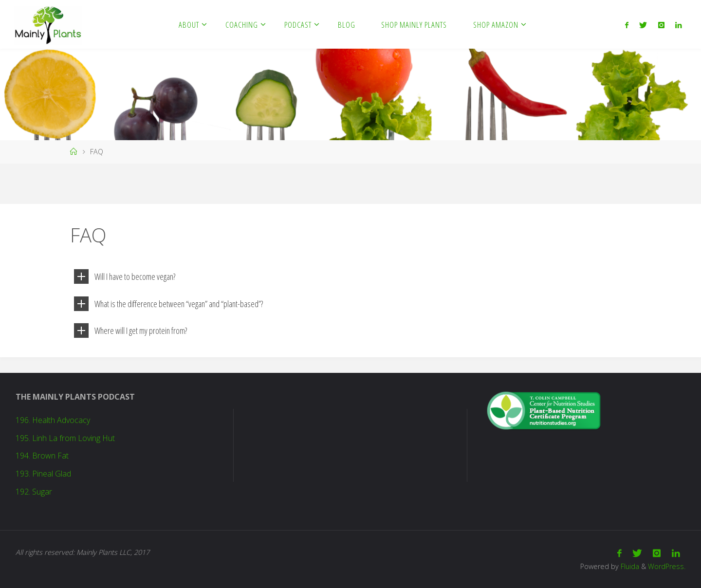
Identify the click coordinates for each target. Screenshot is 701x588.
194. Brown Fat (42, 456)
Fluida (629, 566)
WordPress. (667, 566)
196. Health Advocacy (53, 420)
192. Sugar (34, 492)
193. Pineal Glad (43, 474)
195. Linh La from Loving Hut (65, 438)
